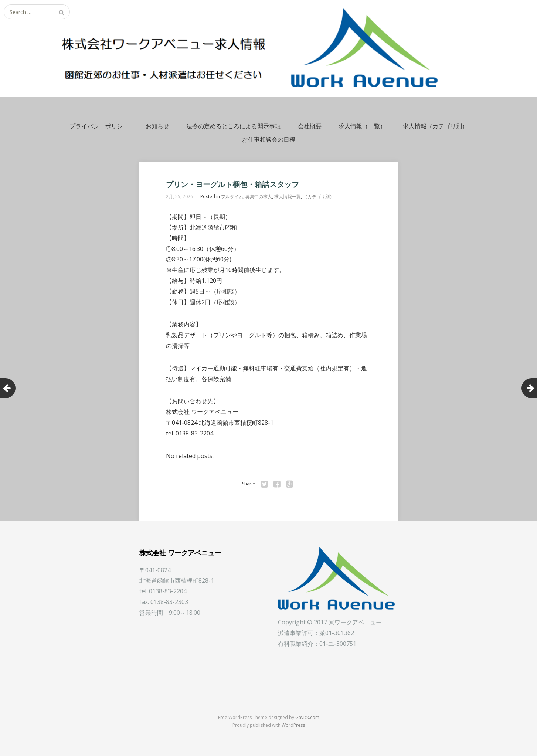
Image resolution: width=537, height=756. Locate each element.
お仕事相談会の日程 (269, 139)
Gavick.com (307, 717)
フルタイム (232, 196)
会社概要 (310, 126)
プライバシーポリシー (99, 126)
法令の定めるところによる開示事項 (234, 126)
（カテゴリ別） (319, 196)
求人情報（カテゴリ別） (435, 126)
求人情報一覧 (288, 196)
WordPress (293, 725)
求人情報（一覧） (362, 126)
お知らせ (157, 126)
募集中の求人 (259, 196)
